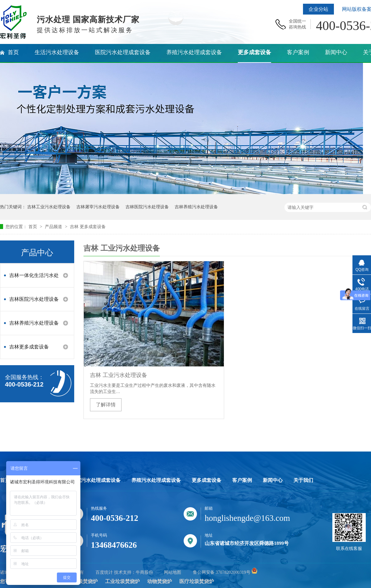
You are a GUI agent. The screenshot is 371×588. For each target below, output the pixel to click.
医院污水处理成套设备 (96, 480)
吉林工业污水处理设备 (49, 207)
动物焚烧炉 (160, 581)
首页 (33, 227)
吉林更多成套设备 (29, 347)
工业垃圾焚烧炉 (122, 581)
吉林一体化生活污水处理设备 (34, 278)
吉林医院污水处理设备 (147, 207)
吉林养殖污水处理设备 (196, 207)
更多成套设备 (207, 480)
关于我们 (303, 480)
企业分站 (318, 9)
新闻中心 (273, 480)
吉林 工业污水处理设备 (119, 375)
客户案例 (242, 480)
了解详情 (106, 405)
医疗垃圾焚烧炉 (197, 581)
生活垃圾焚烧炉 (80, 581)
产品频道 (54, 227)
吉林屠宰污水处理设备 (98, 207)
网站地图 (173, 572)
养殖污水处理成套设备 (156, 480)
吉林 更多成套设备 (88, 227)
